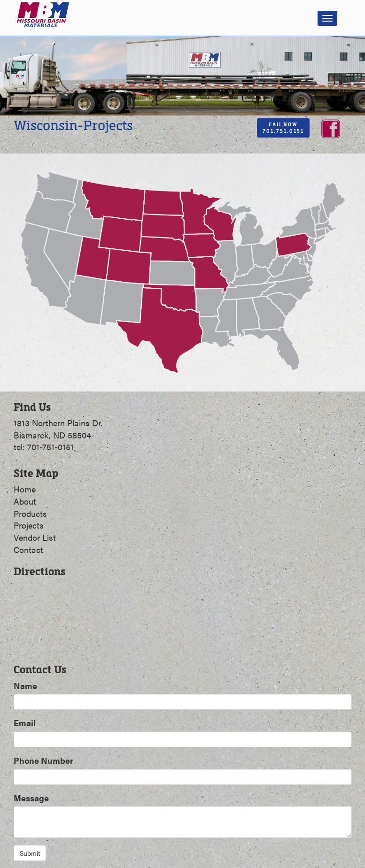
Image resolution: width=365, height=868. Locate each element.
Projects (29, 525)
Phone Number (43, 760)
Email (25, 723)
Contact (28, 549)
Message (31, 798)
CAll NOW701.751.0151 (283, 128)
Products (30, 513)
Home (25, 489)
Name (25, 686)
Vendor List (35, 537)
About (25, 501)
